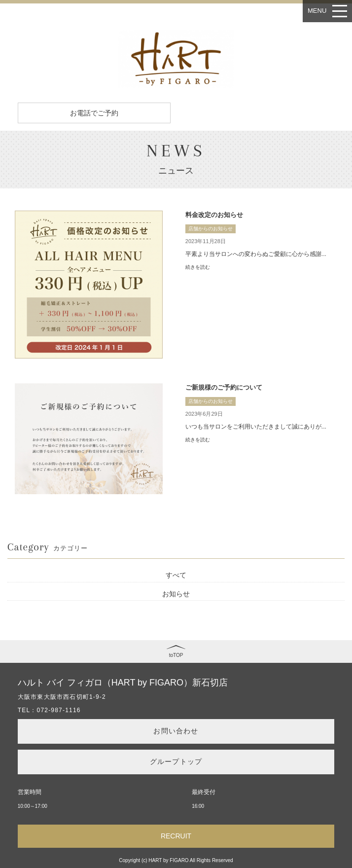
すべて (176, 575)
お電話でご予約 (94, 113)
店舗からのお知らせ (211, 229)
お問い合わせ (176, 731)
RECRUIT (176, 836)
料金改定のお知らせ (214, 215)
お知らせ (176, 594)
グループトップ (176, 761)
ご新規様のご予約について (224, 387)
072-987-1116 (59, 710)
